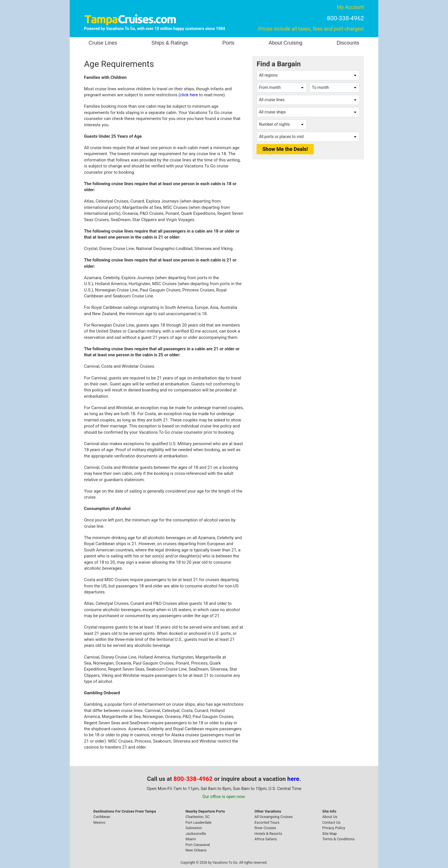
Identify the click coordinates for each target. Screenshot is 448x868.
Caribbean (102, 817)
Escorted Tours (267, 822)
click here (189, 95)
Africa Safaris (266, 839)
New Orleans (196, 850)
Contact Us (331, 822)
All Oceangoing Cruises (274, 817)
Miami (191, 839)
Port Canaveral (198, 845)
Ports (228, 43)
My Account (350, 7)
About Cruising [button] (285, 43)
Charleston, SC (198, 817)
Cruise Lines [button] (103, 43)
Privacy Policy (334, 828)
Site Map (330, 834)
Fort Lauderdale (198, 822)
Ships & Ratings (170, 43)
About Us (330, 817)
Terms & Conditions (338, 839)
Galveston (194, 828)
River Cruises (265, 828)
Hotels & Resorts (268, 834)
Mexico (99, 822)
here (293, 779)
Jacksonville (196, 834)
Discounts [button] (348, 43)
